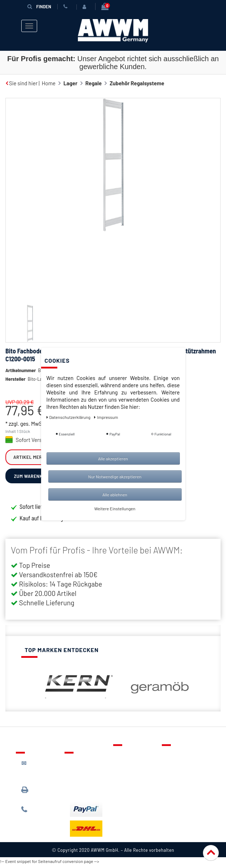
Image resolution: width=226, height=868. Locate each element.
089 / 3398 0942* (35, 796)
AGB (172, 778)
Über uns (178, 758)
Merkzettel (131, 768)
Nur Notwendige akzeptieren (115, 476)
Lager (70, 83)
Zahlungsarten (87, 782)
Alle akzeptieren (113, 458)
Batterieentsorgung (94, 793)
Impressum (181, 799)
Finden (39, 6)
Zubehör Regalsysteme (137, 83)
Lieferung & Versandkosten (88, 768)
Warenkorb (132, 778)
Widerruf (178, 789)
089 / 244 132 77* (39, 816)
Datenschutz (182, 768)
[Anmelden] (86, 7)
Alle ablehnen (115, 494)
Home (49, 83)
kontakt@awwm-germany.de (41, 773)
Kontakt (128, 758)
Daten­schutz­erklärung (69, 417)
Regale (94, 83)
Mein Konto (132, 789)
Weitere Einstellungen (115, 508)
